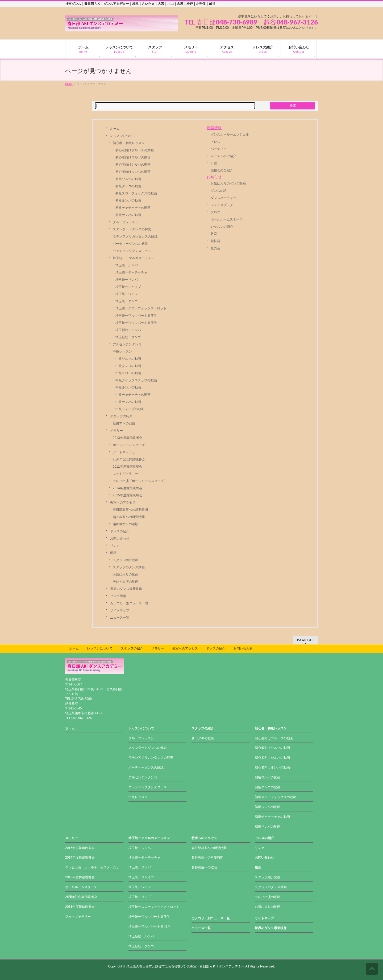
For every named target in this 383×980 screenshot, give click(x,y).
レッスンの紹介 (222, 227)
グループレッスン (126, 222)
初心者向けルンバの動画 (133, 172)
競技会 (215, 241)
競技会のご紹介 (222, 170)
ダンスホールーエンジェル (230, 134)
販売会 (215, 248)
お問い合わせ (120, 538)
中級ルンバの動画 (128, 387)
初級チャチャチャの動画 (133, 208)
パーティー (219, 149)
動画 (113, 553)
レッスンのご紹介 (223, 156)
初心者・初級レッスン (129, 143)
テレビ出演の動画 (126, 582)
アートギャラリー (126, 452)
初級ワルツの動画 (128, 179)
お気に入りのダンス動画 (228, 183)
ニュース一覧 (120, 618)
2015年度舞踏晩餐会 (128, 495)
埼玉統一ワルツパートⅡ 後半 (150, 926)
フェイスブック (222, 205)
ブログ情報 (118, 596)
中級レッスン (122, 352)
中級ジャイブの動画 (130, 409)
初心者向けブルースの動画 (135, 150)
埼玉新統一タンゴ (128, 337)
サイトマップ (120, 610)
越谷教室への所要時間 (129, 517)
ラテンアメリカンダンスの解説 (135, 236)
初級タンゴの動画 (128, 186)
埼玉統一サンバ (127, 280)
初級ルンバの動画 (128, 201)
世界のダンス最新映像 (126, 589)
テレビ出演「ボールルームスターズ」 (140, 481)
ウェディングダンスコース (132, 251)
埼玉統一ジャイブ (128, 287)
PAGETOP (305, 640)
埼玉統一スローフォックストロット (141, 308)
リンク (115, 546)
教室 (214, 234)
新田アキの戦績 (124, 423)
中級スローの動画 (128, 373)
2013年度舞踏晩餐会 (128, 438)
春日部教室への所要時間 (130, 510)
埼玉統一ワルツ (127, 294)
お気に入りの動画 (126, 574)
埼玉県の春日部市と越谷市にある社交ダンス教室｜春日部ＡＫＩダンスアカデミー (185, 966)
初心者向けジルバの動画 (133, 165)
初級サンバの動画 (128, 215)
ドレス (215, 142)
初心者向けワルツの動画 (133, 157)
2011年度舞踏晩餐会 (128, 467)
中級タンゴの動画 (128, 366)
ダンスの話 (219, 191)
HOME (69, 84)
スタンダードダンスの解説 (132, 229)
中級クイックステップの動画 (136, 380)
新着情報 (214, 128)
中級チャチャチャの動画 (133, 395)
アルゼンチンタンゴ (127, 344)
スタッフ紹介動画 (126, 560)
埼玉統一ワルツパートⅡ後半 (136, 323)
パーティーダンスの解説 (130, 244)
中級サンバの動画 (128, 402)
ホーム (115, 129)
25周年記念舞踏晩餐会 (129, 459)
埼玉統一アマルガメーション (134, 258)
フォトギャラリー (126, 474)
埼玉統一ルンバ (127, 265)
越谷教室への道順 (126, 524)
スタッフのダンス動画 (129, 567)
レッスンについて (123, 136)
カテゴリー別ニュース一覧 (129, 603)
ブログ (215, 212)
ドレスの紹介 (120, 531)
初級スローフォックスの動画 (136, 193)
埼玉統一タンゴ (127, 301)
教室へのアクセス (123, 503)
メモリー (116, 431)
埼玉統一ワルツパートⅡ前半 (136, 316)
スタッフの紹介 (121, 416)
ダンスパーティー (223, 198)
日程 (214, 163)
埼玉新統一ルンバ (128, 330)
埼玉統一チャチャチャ (131, 272)
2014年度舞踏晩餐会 (128, 488)
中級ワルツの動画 (128, 359)
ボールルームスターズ (129, 445)
